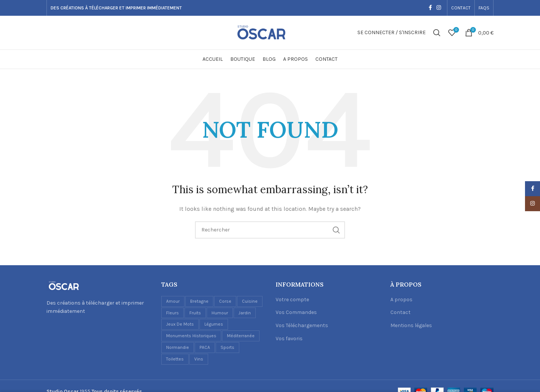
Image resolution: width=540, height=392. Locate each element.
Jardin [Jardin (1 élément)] (245, 313)
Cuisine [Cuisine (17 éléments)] (250, 301)
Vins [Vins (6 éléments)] (199, 359)
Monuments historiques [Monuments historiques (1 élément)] (191, 336)
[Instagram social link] (439, 8)
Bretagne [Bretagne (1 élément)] (199, 301)
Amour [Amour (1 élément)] (173, 301)
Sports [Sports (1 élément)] (227, 347)
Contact (400, 312)
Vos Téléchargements (302, 325)
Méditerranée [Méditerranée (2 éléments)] (241, 336)
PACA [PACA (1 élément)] (205, 347)
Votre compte (292, 300)
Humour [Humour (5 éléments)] (220, 313)
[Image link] (63, 285)
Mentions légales (411, 325)
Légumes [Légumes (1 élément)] (214, 324)
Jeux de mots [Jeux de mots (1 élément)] (180, 324)
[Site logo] (270, 32)
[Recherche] (437, 33)
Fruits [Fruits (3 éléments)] (195, 313)
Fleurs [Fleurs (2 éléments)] (172, 313)
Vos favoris (289, 339)
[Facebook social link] (430, 8)
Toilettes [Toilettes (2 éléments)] (175, 359)
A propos (401, 300)
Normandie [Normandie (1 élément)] (178, 347)
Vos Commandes (296, 312)
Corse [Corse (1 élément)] (225, 301)
